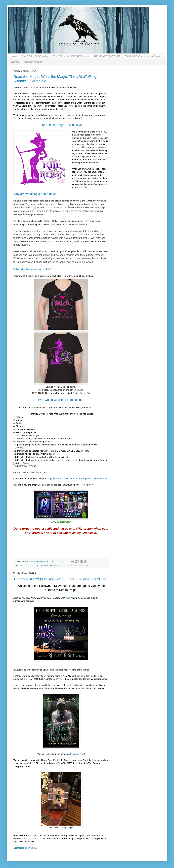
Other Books (154, 56)
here (68, 598)
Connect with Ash (33, 62)
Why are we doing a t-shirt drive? (35, 194)
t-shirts (73, 565)
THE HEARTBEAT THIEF (107, 56)
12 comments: (62, 561)
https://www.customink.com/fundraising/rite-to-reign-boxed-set (78, 479)
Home (14, 56)
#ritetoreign (26, 565)
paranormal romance (61, 565)
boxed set (39, 565)
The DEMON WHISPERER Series (71, 56)
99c (33, 565)
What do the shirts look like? (32, 269)
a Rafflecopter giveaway (25, 848)
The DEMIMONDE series (35, 56)
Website (15, 62)
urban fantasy (82, 565)
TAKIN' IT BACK (134, 56)
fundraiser (48, 565)
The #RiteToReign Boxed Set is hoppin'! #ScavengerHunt (60, 579)
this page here (77, 754)
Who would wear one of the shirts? (61, 400)
